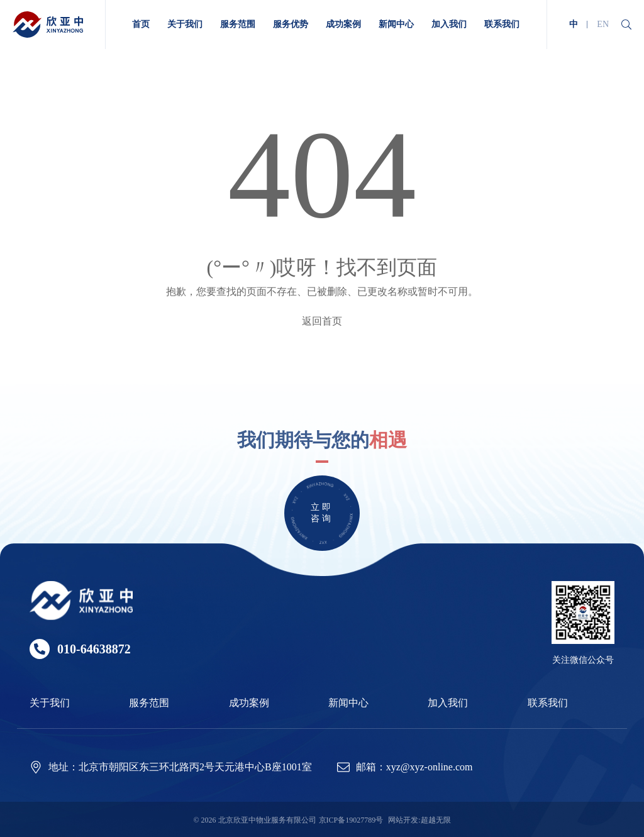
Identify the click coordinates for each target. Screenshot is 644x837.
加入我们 (448, 703)
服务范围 (149, 703)
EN (603, 24)
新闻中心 (348, 703)
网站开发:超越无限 (419, 820)
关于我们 (50, 703)
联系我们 (548, 703)
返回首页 (322, 321)
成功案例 (249, 703)
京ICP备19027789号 (351, 820)
